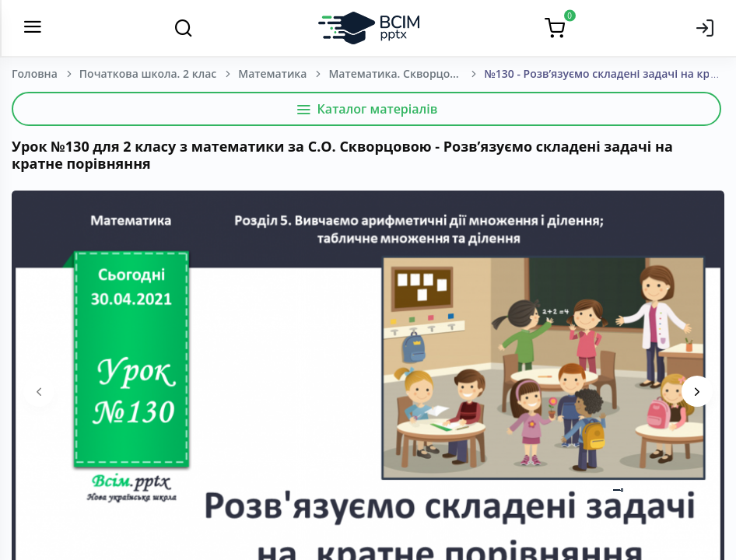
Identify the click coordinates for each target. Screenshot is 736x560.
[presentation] (39, 391)
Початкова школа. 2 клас (148, 73)
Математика (272, 73)
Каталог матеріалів (367, 109)
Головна (35, 73)
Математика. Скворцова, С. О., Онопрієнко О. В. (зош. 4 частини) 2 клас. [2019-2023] (406, 73)
